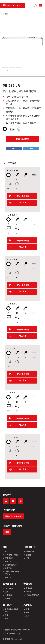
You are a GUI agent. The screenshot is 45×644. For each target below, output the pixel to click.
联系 (27, 616)
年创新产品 (30, 551)
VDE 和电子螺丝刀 (12, 555)
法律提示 (6, 630)
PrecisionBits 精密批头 (12, 573)
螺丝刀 (7, 551)
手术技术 (8, 595)
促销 (7, 615)
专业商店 (29, 588)
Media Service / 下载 (12, 634)
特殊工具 (8, 577)
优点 (7, 592)
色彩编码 (29, 555)
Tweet (31, 148)
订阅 (7, 532)
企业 (27, 609)
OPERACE (9, 588)
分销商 (7, 598)
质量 (27, 613)
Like (14, 148)
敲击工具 (8, 568)
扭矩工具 (8, 561)
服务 (7, 618)
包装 (27, 558)
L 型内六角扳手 (11, 565)
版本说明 (27, 630)
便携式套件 (9, 558)
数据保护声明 (16, 630)
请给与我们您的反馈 (13, 516)
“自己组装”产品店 (33, 595)
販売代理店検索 (22, 139)
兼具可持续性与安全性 (12, 610)
